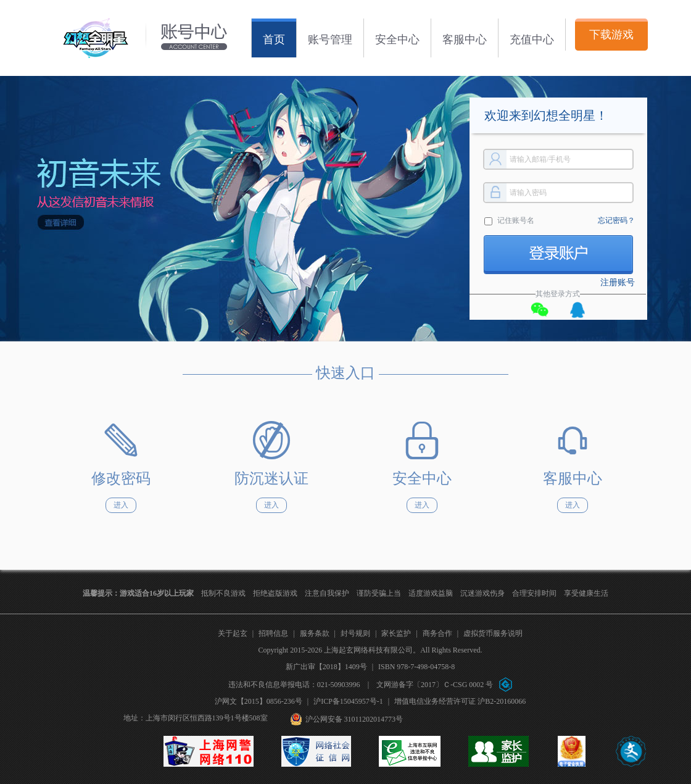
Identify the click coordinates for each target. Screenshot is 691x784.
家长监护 (396, 633)
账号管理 (330, 40)
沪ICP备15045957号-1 (348, 701)
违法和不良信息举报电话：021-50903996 (294, 685)
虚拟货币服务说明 (493, 633)
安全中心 (397, 40)
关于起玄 (233, 633)
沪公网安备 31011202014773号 (354, 719)
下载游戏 (611, 35)
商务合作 (437, 633)
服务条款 (315, 633)
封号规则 (355, 633)
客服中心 (465, 40)
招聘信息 (273, 633)
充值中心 (532, 40)
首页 (274, 40)
